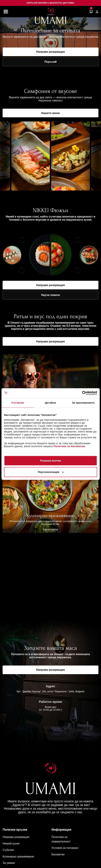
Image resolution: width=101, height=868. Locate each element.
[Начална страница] (51, 12)
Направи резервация (51, 52)
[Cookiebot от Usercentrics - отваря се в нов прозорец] (82, 393)
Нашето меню (50, 113)
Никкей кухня (11, 844)
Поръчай (50, 62)
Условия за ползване (65, 848)
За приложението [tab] (83, 403)
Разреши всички (50, 461)
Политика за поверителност (61, 839)
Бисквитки (58, 854)
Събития (8, 850)
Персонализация (51, 472)
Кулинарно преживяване (18, 857)
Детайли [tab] (50, 403)
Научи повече (50, 295)
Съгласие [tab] (18, 403)
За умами (9, 863)
